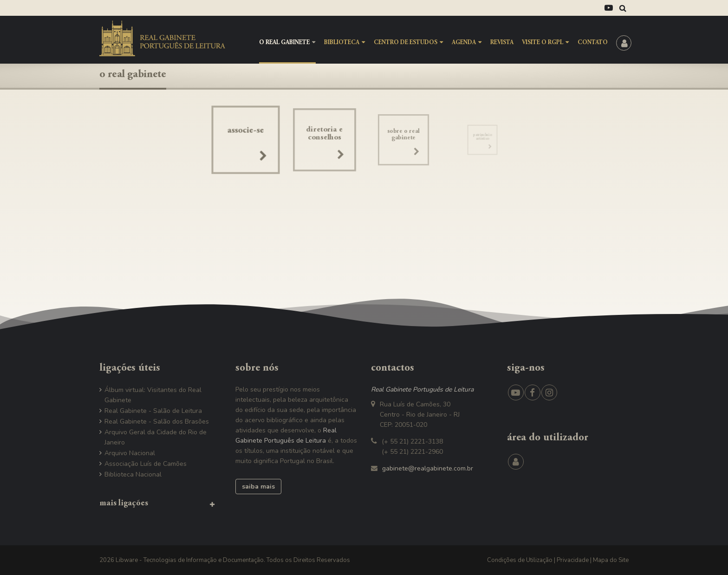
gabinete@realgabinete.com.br (428, 468)
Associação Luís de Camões (146, 464)
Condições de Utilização (520, 560)
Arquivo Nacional (130, 453)
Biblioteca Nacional (133, 474)
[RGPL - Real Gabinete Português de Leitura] (162, 38)
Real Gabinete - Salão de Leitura (153, 411)
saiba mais (258, 487)
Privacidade (573, 560)
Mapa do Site (611, 560)
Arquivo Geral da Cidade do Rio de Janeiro (156, 437)
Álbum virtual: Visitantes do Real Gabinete (153, 395)
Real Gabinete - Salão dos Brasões (157, 421)
